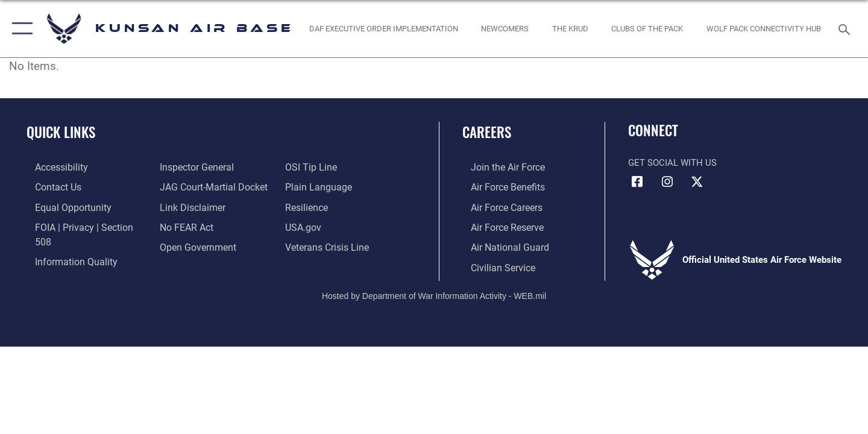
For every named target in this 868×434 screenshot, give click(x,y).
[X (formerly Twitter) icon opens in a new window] (697, 182)
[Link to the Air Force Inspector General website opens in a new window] (193, 167)
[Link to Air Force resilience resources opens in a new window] (308, 206)
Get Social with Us (672, 163)
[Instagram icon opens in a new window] (667, 182)
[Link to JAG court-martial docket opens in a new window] (209, 186)
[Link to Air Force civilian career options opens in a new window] (493, 265)
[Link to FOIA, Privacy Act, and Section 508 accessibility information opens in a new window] (82, 226)
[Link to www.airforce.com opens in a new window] (498, 167)
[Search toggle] (846, 28)
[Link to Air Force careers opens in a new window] (498, 206)
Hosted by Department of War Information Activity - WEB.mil (434, 294)
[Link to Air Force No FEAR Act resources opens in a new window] (184, 226)
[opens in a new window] (505, 29)
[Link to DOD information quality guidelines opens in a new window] (65, 246)
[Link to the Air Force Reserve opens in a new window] (498, 226)
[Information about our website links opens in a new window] (189, 206)
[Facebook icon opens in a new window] (637, 182)
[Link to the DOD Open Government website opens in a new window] (193, 246)
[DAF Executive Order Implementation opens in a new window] (383, 29)
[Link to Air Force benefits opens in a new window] (498, 186)
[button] (20, 29)
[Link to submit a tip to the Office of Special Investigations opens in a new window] (312, 167)
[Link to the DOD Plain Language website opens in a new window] (318, 186)
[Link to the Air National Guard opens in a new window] (499, 246)
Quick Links (61, 132)
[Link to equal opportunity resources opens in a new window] (62, 206)
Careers (487, 132)
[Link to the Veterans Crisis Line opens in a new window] (328, 246)
